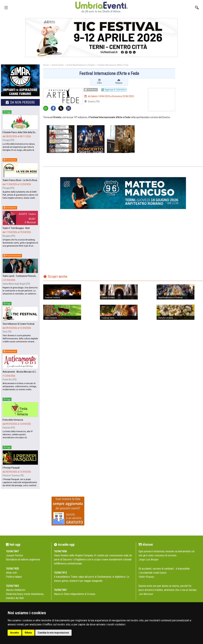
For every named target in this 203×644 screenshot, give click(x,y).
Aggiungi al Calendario (114, 90)
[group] (101, 38)
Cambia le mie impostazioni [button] (53, 633)
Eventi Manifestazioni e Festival (81, 65)
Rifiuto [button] (28, 633)
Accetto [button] (15, 633)
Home (46, 65)
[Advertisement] (190, 78)
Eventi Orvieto (58, 65)
